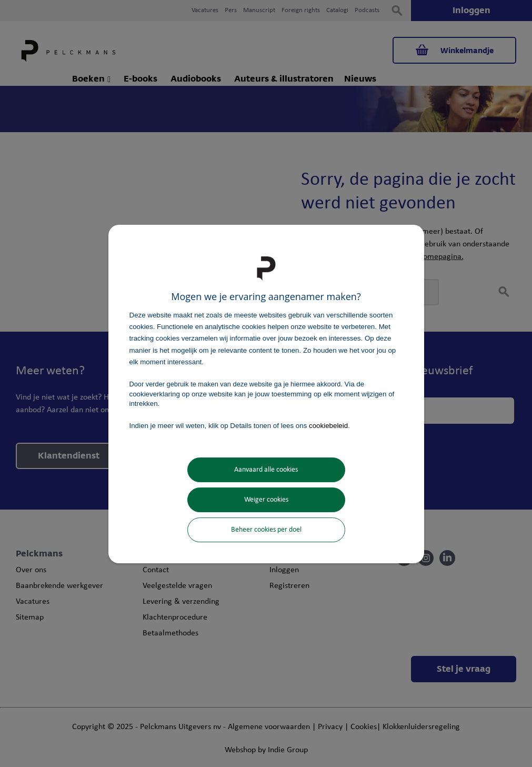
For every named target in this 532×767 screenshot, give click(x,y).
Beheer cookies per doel (266, 530)
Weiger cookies (266, 500)
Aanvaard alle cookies (266, 470)
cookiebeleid (328, 426)
